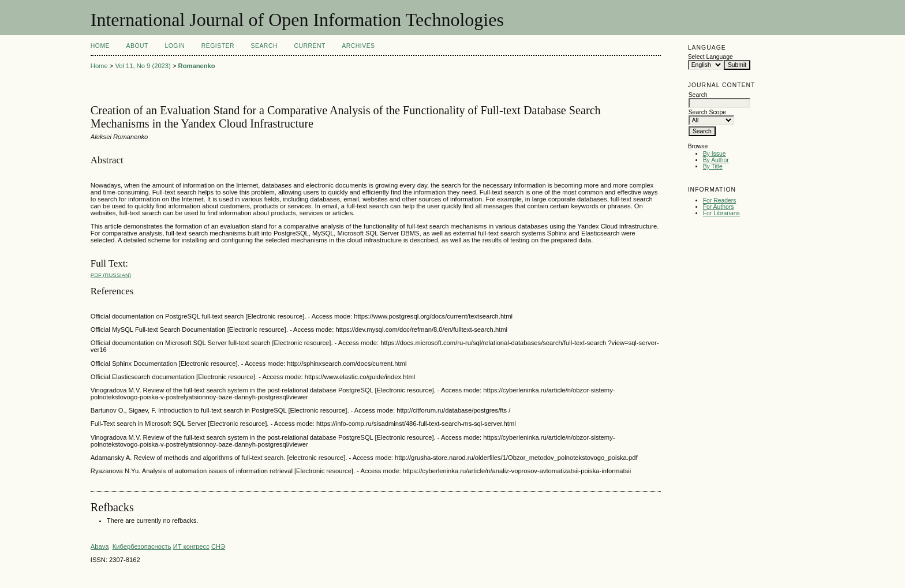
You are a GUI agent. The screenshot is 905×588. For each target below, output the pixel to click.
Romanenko (197, 66)
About (137, 46)
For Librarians (721, 213)
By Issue (715, 154)
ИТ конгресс (191, 546)
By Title (713, 166)
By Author (716, 160)
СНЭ (218, 546)
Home (100, 46)
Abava (100, 546)
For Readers (720, 201)
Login (175, 46)
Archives (358, 46)
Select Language (710, 57)
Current (309, 46)
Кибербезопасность (142, 546)
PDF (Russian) (111, 275)
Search (264, 46)
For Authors (719, 207)
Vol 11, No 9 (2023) (143, 66)
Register (218, 46)
